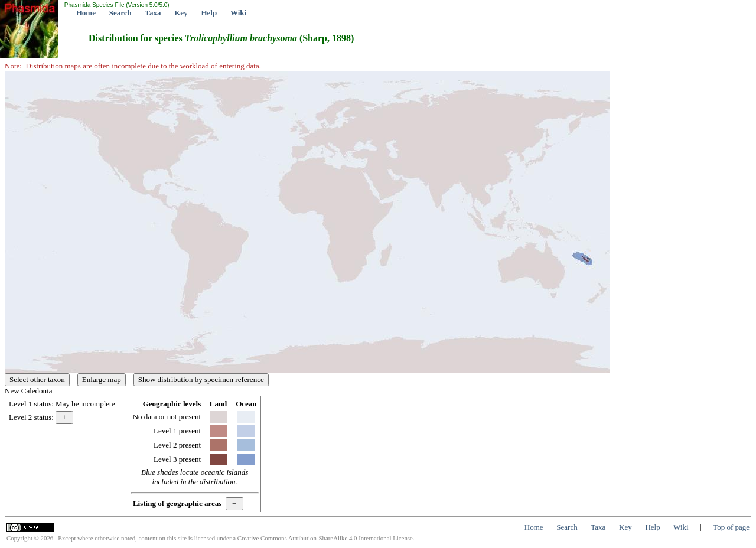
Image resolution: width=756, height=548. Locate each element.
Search (120, 13)
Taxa (153, 13)
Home (86, 13)
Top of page (731, 527)
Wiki (238, 13)
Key (181, 13)
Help (209, 13)
